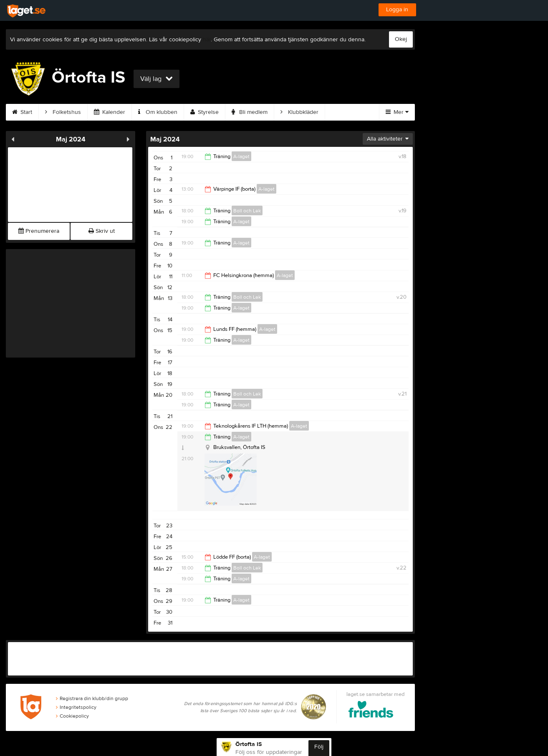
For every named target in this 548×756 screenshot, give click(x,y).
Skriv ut (102, 231)
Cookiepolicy (72, 716)
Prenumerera (39, 231)
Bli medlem (250, 112)
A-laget (241, 156)
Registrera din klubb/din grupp (92, 698)
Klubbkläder (299, 112)
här (207, 40)
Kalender (110, 112)
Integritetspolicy (76, 707)
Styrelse (205, 112)
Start (22, 112)
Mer (397, 112)
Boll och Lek (247, 211)
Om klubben (158, 112)
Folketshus (63, 112)
